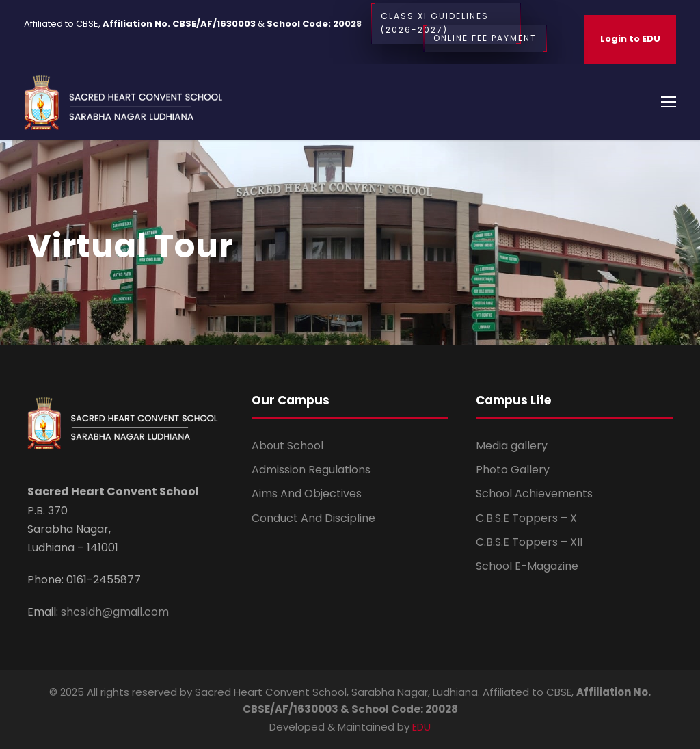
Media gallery (512, 446)
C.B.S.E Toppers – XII (529, 542)
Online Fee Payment (485, 38)
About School (287, 446)
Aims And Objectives (307, 494)
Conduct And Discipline (313, 518)
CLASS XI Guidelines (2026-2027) (446, 24)
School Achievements (534, 494)
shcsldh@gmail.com (113, 612)
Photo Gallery (513, 470)
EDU (421, 727)
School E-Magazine (527, 566)
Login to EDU (630, 39)
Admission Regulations (311, 470)
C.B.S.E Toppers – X (526, 518)
